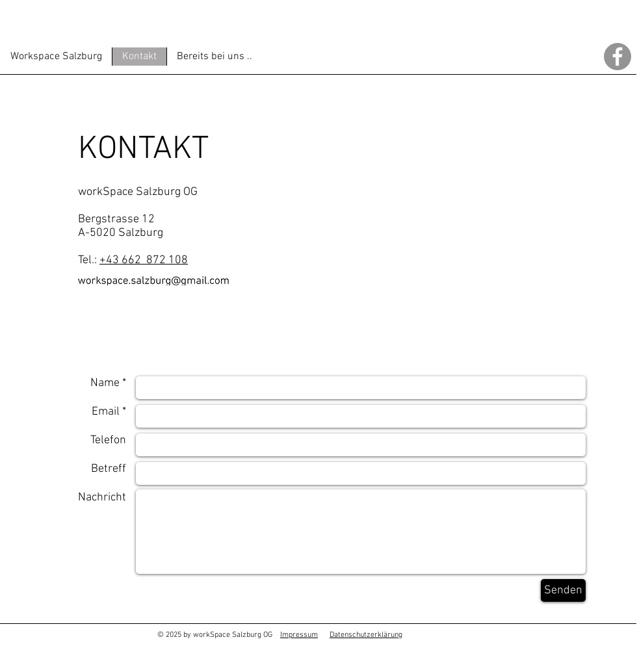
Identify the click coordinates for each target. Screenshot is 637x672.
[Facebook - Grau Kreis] (617, 57)
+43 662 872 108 (144, 260)
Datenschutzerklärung (366, 635)
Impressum (299, 635)
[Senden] (563, 590)
